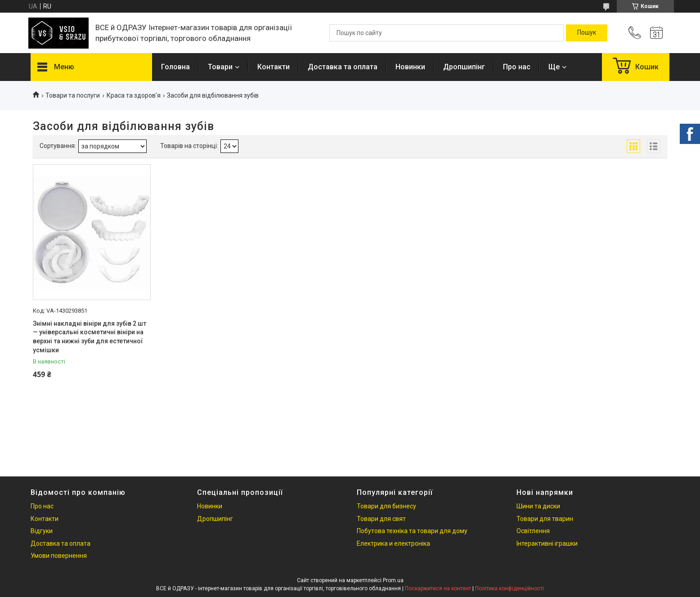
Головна (175, 67)
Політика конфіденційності (509, 588)
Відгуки (42, 531)
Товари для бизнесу (386, 506)
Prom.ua (393, 580)
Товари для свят (381, 519)
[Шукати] (587, 33)
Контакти (274, 67)
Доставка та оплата (343, 67)
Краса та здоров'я (134, 95)
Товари (220, 67)
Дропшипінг (464, 67)
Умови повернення (59, 556)
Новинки (410, 67)
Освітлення (533, 531)
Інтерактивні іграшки (547, 543)
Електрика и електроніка (393, 543)
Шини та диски (538, 506)
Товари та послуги (73, 95)
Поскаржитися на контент (438, 588)
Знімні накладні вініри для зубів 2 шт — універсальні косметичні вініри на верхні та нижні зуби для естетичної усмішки (90, 337)
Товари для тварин (545, 519)
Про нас (517, 67)
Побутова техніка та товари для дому (412, 531)
